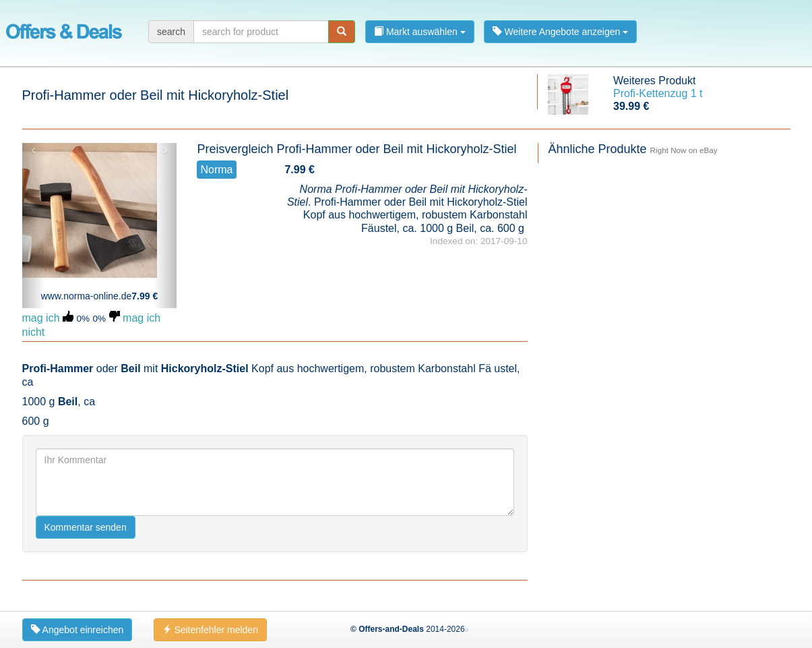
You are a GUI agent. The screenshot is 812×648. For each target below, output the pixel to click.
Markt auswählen (420, 32)
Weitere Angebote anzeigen (561, 32)
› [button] (165, 150)
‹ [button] (33, 150)
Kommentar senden (86, 527)
